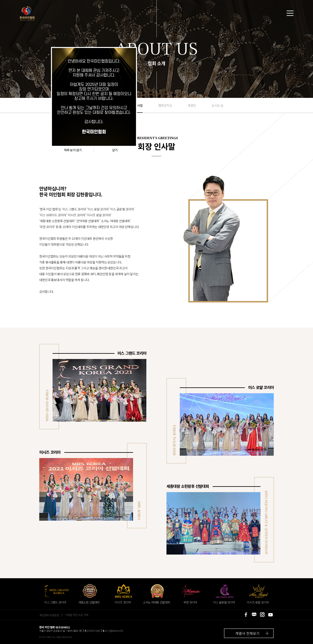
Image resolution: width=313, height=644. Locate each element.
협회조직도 (165, 105)
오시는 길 (217, 105)
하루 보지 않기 (73, 150)
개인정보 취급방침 (49, 615)
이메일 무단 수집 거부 (77, 615)
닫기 (115, 150)
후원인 (192, 105)
